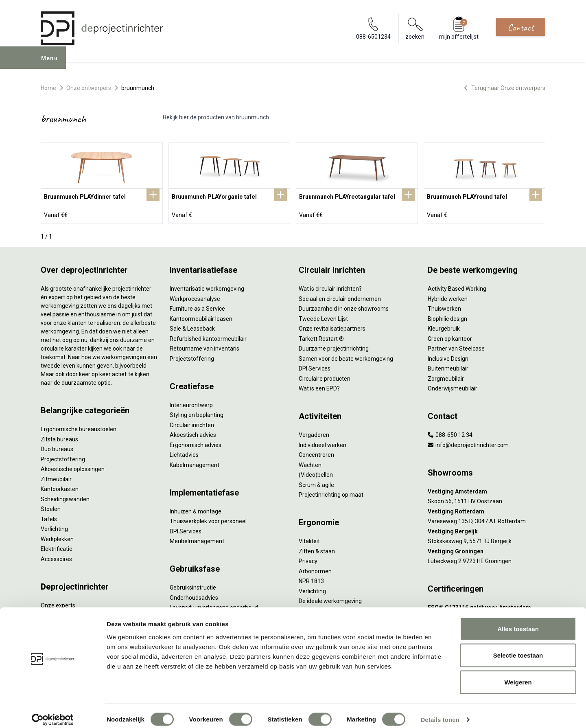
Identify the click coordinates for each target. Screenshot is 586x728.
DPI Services (186, 530)
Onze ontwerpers (89, 88)
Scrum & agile (316, 483)
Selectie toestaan (518, 648)
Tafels (49, 517)
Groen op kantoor (450, 337)
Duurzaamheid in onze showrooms (344, 307)
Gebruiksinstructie (193, 586)
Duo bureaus (57, 447)
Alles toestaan (518, 621)
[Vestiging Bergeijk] (487, 530)
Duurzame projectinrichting (334, 347)
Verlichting (54, 527)
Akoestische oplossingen (73, 467)
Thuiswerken (444, 307)
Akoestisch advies (193, 433)
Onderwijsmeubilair (453, 387)
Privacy (308, 559)
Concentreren (316, 453)
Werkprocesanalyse (195, 297)
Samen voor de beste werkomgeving (346, 357)
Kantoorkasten (60, 487)
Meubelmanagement (197, 539)
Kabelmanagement (195, 463)
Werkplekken (57, 537)
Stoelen (51, 507)
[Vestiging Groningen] (487, 550)
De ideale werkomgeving (330, 599)
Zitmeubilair (56, 478)
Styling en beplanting (197, 413)
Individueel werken (323, 443)
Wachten (310, 463)
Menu (52, 64)
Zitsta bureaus (59, 438)
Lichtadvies (184, 453)
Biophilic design (447, 317)
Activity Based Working (457, 287)
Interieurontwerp (191, 403)
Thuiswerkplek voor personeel (208, 520)
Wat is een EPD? (319, 387)
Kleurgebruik (444, 327)
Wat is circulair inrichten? (330, 287)
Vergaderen (314, 433)
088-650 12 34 (450, 433)
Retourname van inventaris (204, 347)
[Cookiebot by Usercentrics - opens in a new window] (53, 712)
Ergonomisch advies (196, 443)
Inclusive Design (448, 357)
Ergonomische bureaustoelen (79, 428)
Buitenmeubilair (448, 367)
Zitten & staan (317, 550)
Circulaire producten (325, 377)
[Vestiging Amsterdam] (487, 490)
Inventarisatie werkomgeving (207, 287)
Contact (521, 27)
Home (48, 88)
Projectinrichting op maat (331, 493)
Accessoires (56, 557)
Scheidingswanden (65, 498)
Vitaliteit (309, 539)
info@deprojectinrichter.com (468, 443)
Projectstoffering (63, 458)
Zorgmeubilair (446, 377)
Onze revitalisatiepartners (332, 327)
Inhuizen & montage (196, 510)
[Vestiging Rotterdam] (487, 510)
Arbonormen (315, 570)
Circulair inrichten (192, 423)
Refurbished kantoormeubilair (208, 337)
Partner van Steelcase (456, 347)
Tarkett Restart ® (321, 337)
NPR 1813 (311, 579)
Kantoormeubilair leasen (201, 317)
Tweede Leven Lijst (323, 317)
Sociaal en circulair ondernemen (340, 297)
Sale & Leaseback (192, 327)
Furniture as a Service (197, 307)
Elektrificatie (57, 547)
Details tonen (440, 712)
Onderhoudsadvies (194, 596)
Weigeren (518, 674)
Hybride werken (448, 297)
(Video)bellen (316, 473)
